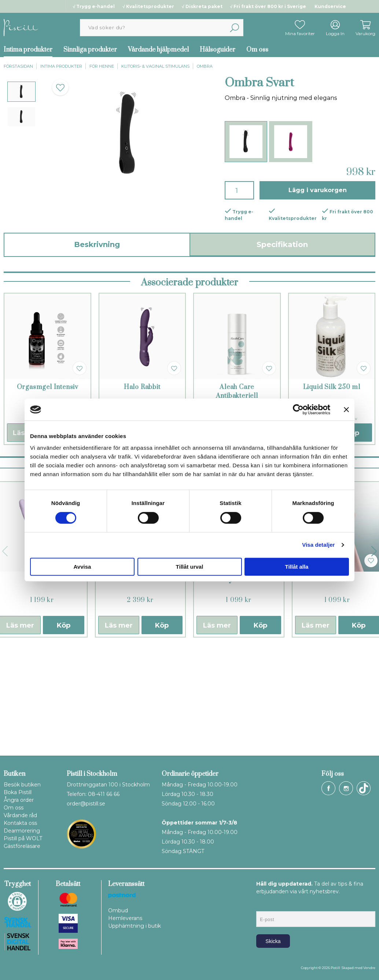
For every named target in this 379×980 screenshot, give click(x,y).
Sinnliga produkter (90, 50)
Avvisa (82, 567)
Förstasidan (18, 66)
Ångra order (19, 800)
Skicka (273, 941)
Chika (337, 685)
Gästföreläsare (22, 846)
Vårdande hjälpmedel (158, 50)
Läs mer (119, 731)
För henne (102, 66)
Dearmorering (22, 831)
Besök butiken (22, 785)
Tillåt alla (297, 567)
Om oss (257, 50)
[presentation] (21, 92)
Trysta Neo (239, 685)
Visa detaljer (318, 545)
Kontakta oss (20, 823)
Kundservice (330, 6)
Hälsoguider (218, 50)
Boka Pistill (18, 792)
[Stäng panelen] (346, 409)
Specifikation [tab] (282, 244)
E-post (263, 905)
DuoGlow (42, 685)
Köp (64, 731)
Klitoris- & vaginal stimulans (155, 66)
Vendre (369, 968)
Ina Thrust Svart (140, 685)
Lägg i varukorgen (318, 190)
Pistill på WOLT (23, 838)
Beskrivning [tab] (97, 244)
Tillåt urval (190, 567)
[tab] (21, 92)
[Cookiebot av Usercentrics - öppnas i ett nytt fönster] (298, 409)
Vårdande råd (20, 815)
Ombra (205, 66)
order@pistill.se (86, 804)
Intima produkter (61, 66)
